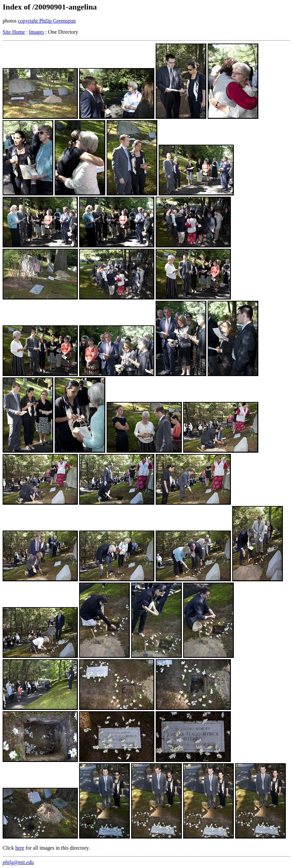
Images (36, 32)
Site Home (14, 32)
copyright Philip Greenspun (47, 21)
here (20, 848)
